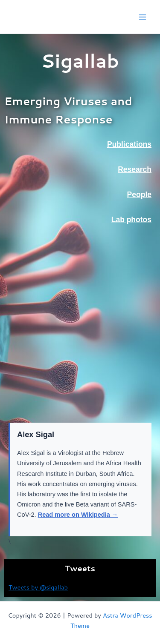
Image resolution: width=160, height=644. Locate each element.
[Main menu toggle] (143, 17)
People (139, 195)
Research (135, 169)
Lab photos (131, 220)
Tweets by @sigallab (38, 587)
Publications (129, 144)
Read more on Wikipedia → (78, 515)
